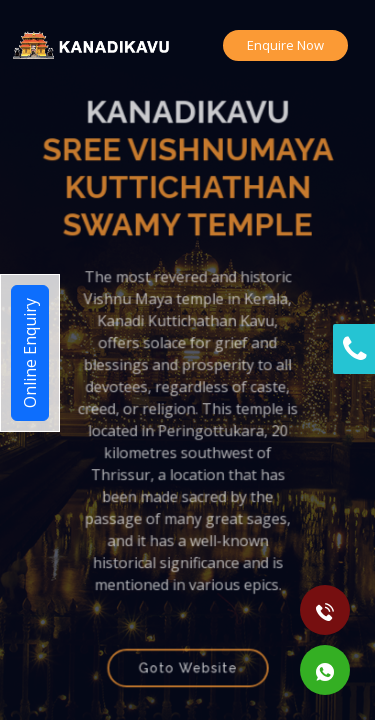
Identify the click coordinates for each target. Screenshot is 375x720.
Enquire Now (285, 45)
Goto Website (187, 656)
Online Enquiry (30, 353)
